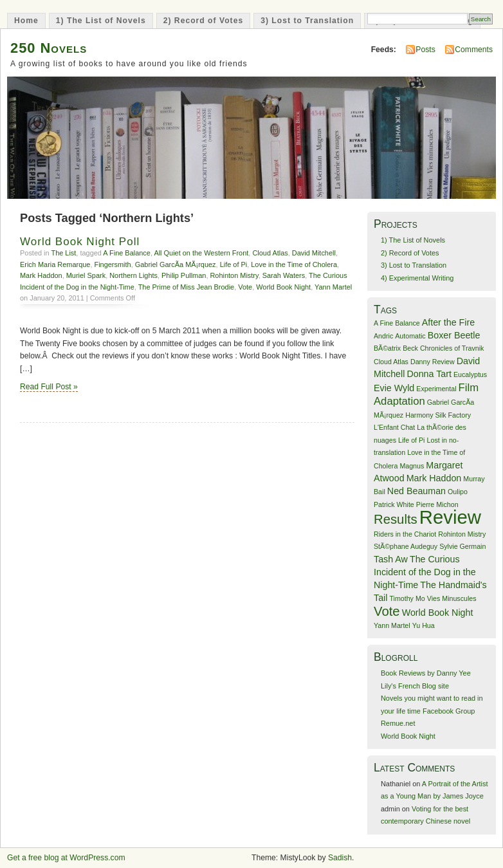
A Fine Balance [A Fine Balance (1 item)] (397, 323)
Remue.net (398, 723)
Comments (474, 50)
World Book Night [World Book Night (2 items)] (438, 613)
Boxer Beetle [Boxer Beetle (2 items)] (454, 335)
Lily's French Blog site (415, 686)
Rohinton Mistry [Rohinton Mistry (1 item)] (462, 534)
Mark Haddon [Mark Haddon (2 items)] (434, 478)
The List (63, 253)
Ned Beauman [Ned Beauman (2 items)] (416, 491)
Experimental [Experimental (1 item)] (436, 389)
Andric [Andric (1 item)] (383, 336)
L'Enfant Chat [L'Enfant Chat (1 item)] (394, 427)
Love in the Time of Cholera (294, 264)
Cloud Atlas (270, 253)
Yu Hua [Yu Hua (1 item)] (424, 625)
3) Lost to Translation (307, 21)
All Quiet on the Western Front (201, 253)
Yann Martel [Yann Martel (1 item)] (392, 625)
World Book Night (283, 287)
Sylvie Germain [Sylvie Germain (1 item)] (462, 546)
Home (26, 21)
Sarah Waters (284, 275)
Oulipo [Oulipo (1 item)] (458, 492)
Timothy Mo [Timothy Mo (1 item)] (407, 598)
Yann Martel (333, 287)
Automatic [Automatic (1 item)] (410, 336)
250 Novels (49, 48)
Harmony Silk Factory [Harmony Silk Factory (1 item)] (438, 415)
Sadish (340, 858)
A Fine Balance (127, 253)
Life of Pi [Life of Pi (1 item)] (411, 440)
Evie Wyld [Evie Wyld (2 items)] (394, 388)
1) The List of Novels (101, 21)
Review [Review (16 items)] (450, 517)
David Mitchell (314, 253)
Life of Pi (234, 264)
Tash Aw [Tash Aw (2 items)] (391, 559)
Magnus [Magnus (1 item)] (412, 466)
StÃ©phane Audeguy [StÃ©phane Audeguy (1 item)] (406, 546)
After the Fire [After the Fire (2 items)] (448, 322)
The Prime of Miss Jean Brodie (187, 287)
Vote (245, 287)
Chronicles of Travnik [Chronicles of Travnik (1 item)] (452, 348)
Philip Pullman (184, 275)
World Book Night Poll (80, 242)
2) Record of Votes (204, 21)
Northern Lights (133, 275)
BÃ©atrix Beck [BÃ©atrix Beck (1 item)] (396, 348)
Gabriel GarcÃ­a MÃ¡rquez (176, 264)
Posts (425, 50)
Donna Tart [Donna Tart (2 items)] (429, 374)
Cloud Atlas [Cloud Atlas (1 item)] (391, 362)
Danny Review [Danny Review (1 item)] (433, 362)
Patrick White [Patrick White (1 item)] (394, 504)
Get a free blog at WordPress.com (66, 858)
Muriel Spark (86, 275)
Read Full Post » (49, 387)
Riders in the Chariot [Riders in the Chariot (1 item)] (405, 534)
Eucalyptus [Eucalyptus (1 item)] (470, 374)
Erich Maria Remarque (55, 264)
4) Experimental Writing (417, 278)
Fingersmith (113, 264)
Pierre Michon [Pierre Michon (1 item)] (437, 504)
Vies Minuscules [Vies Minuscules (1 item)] (452, 598)
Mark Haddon (41, 275)
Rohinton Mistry (234, 275)
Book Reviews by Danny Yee (426, 673)
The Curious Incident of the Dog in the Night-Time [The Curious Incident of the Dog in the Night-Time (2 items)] (425, 572)
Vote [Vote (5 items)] (387, 611)
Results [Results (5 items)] (396, 519)
